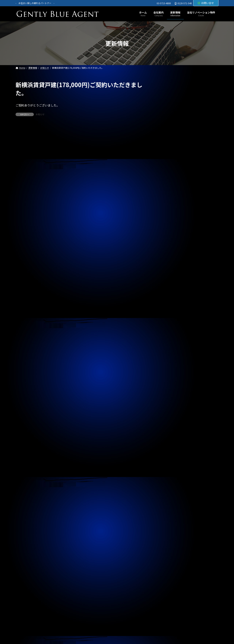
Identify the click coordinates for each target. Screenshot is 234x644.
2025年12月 (172, 358)
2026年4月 (171, 329)
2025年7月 (171, 395)
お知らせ (40, 114)
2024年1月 (171, 528)
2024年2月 (171, 521)
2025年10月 (172, 373)
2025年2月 (171, 432)
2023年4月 (171, 595)
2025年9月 (171, 380)
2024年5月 (171, 499)
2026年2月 (171, 343)
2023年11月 (172, 543)
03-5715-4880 (164, 3)
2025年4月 (171, 417)
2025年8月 (171, 388)
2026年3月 (171, 336)
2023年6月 (171, 580)
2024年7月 (171, 484)
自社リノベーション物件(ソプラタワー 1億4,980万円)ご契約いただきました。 (188, 108)
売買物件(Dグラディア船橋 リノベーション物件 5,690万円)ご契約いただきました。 (189, 126)
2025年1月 (171, 440)
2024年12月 (172, 447)
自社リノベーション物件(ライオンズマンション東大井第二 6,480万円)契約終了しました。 (190, 212)
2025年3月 (171, 425)
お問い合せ (206, 3)
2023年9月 (171, 558)
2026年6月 (171, 314)
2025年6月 (171, 403)
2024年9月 (171, 469)
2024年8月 (171, 477)
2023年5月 (171, 587)
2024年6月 (171, 491)
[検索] (214, 85)
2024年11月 (172, 454)
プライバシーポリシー (33, 627)
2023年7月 (171, 573)
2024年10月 (172, 462)
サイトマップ (62, 627)
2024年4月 (171, 506)
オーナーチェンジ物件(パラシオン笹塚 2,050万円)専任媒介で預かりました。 (189, 246)
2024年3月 (171, 514)
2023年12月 (172, 536)
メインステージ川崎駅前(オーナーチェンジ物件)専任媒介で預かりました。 (190, 195)
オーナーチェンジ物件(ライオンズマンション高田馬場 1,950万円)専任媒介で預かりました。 (190, 229)
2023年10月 (172, 551)
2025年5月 (171, 410)
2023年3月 (171, 602)
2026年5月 (171, 321)
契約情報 (170, 296)
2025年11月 (172, 366)
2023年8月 (171, 565)
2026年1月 (171, 351)
